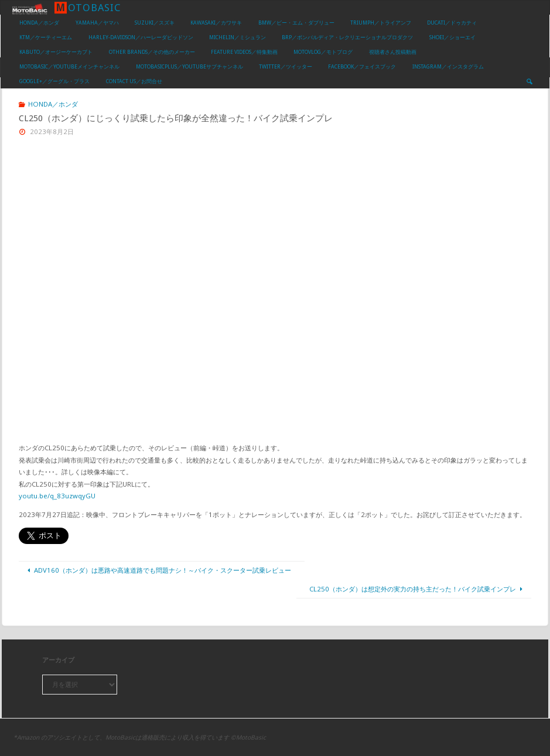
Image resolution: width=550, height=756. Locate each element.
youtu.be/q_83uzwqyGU (57, 496)
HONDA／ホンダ (53, 104)
